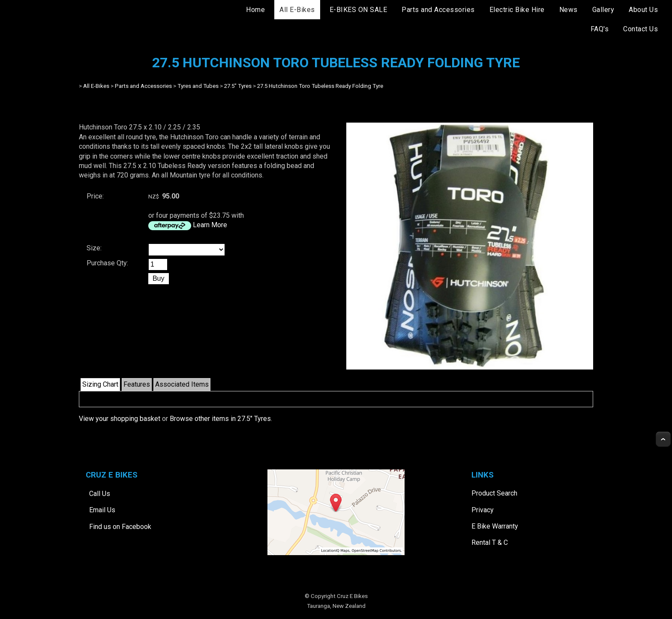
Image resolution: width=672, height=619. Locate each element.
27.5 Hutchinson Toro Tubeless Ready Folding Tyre (320, 86)
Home (255, 10)
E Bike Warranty (495, 526)
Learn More (210, 225)
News (568, 10)
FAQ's (600, 29)
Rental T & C (490, 542)
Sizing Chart (100, 384)
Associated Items (182, 384)
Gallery (603, 10)
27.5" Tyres (238, 86)
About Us (643, 10)
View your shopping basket (120, 419)
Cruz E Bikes (352, 596)
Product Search (494, 493)
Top (663, 439)
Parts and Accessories (438, 10)
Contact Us (640, 29)
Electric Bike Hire (517, 10)
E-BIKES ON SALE (358, 10)
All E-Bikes (297, 10)
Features (137, 384)
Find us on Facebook (120, 527)
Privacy (483, 510)
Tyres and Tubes (198, 86)
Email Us (102, 510)
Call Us (100, 494)
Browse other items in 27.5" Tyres (220, 419)
